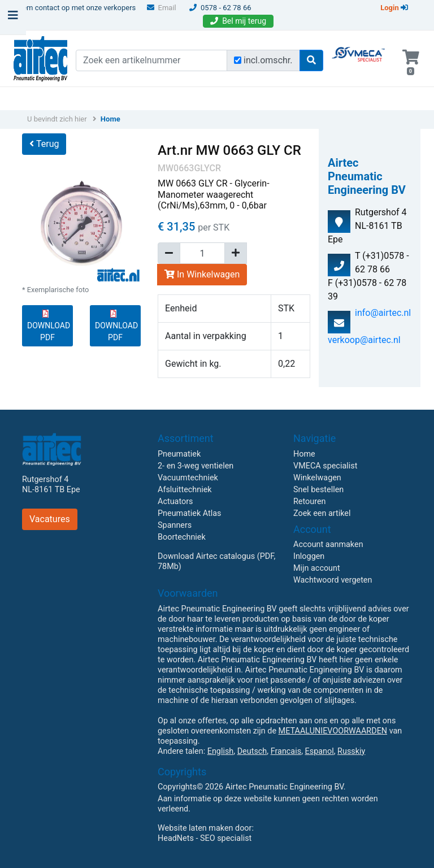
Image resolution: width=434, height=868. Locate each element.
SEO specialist (226, 838)
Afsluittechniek (185, 490)
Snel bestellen (318, 490)
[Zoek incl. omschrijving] (238, 60)
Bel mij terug (238, 21)
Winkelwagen (317, 478)
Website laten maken (195, 828)
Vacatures (50, 519)
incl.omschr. (268, 60)
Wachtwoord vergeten (333, 580)
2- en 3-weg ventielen (196, 466)
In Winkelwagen (202, 274)
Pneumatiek (179, 454)
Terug (44, 144)
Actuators (175, 502)
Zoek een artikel (322, 513)
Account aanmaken (328, 544)
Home (110, 119)
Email (162, 8)
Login (394, 8)
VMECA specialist (325, 466)
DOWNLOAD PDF (49, 326)
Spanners (175, 525)
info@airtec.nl (383, 313)
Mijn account (317, 568)
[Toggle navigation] (13, 18)
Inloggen (309, 556)
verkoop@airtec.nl (364, 340)
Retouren (310, 502)
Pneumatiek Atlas (189, 513)
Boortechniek (182, 537)
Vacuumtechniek (188, 478)
